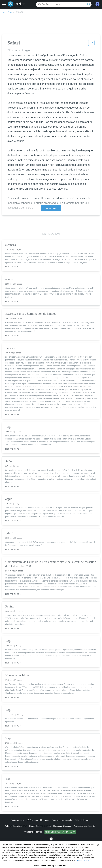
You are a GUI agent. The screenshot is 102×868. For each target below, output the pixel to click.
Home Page (7, 12)
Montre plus (51, 208)
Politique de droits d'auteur (16, 826)
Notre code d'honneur (62, 826)
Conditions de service (22, 832)
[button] (5, 5)
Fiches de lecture (82, 820)
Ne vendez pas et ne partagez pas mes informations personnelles (60, 832)
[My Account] (97, 4)
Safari (19, 12)
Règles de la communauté (40, 826)
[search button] (89, 4)
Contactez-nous (17, 820)
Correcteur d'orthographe (62, 820)
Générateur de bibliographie (38, 820)
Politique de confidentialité (84, 826)
